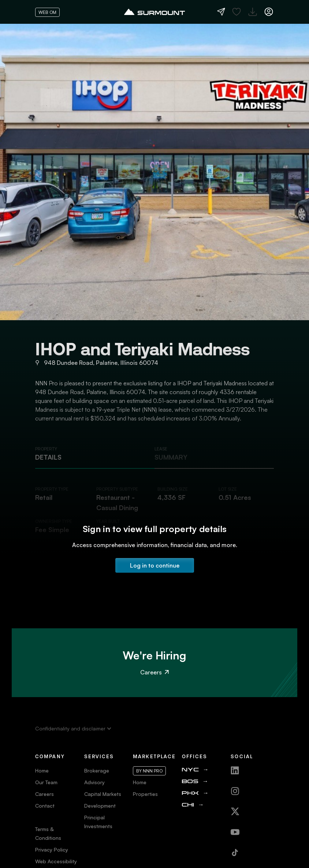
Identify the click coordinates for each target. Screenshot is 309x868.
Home (42, 770)
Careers (154, 672)
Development (100, 806)
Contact (45, 806)
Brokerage (97, 770)
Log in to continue (155, 565)
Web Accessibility (56, 861)
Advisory (94, 782)
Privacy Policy (52, 850)
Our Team (46, 782)
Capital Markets (103, 794)
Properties (145, 794)
